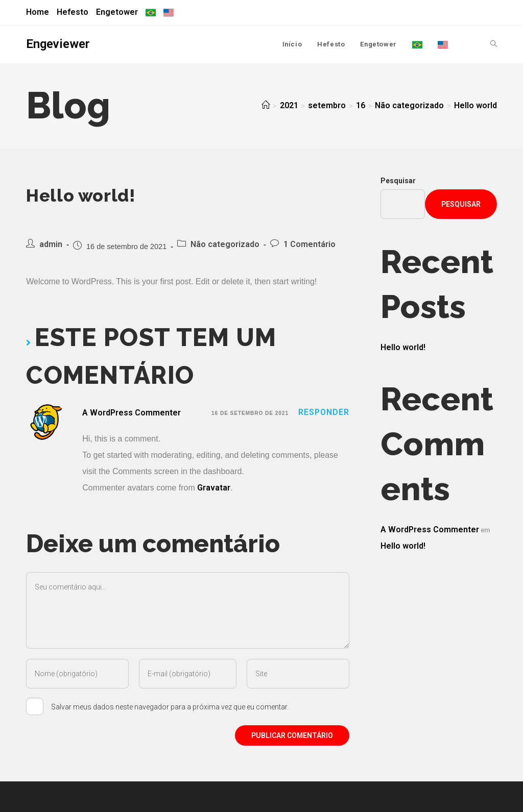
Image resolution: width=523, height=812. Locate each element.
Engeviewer (58, 44)
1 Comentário (310, 244)
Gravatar (214, 488)
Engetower (117, 12)
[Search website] (494, 44)
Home (38, 12)
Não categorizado (225, 244)
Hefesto (73, 12)
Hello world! (403, 347)
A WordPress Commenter (132, 413)
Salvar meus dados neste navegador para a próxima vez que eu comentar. (170, 707)
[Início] (266, 105)
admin (51, 244)
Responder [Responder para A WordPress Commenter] (324, 412)
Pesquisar (398, 181)
